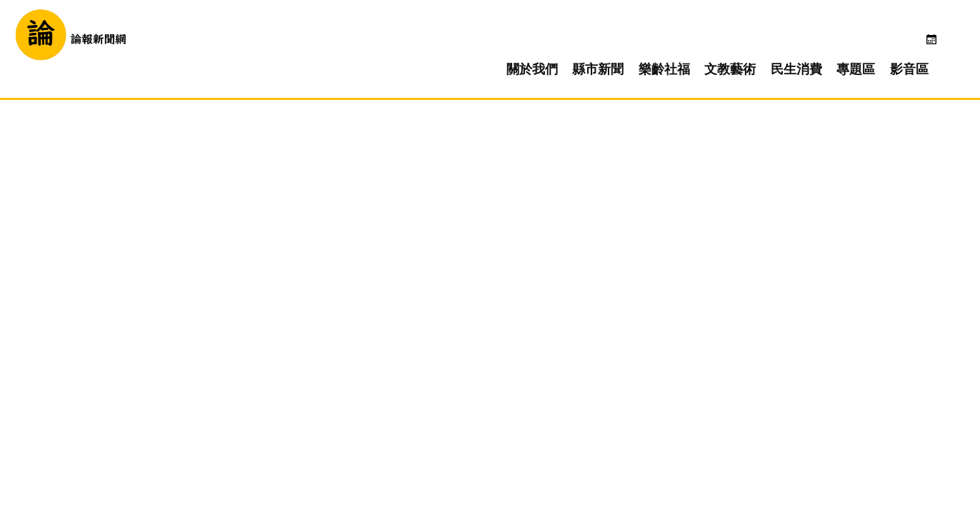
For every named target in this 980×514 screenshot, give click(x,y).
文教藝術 (759, 47)
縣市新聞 (626, 47)
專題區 (884, 47)
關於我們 (561, 47)
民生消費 (825, 47)
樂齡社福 (693, 47)
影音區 (938, 47)
